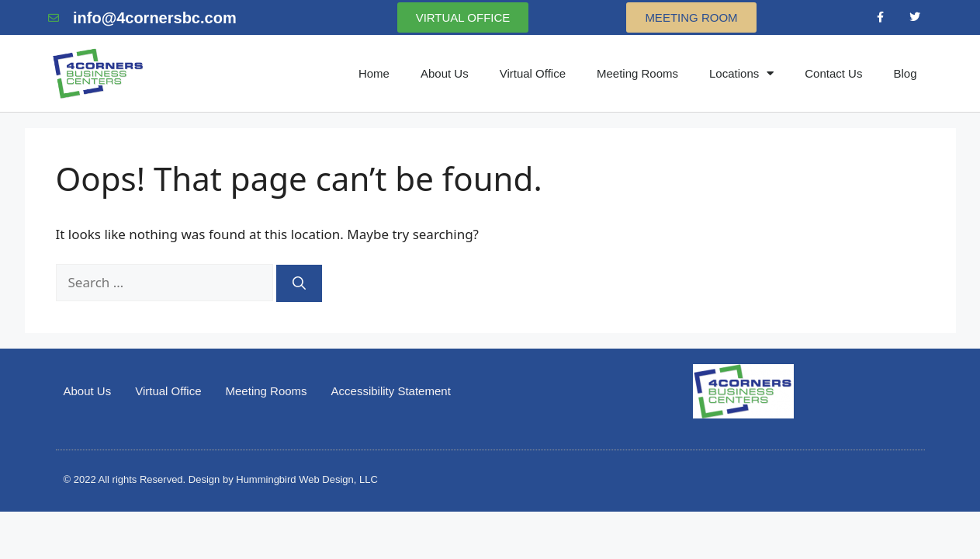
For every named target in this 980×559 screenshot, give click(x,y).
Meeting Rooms (637, 73)
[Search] (299, 283)
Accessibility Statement (391, 391)
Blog (905, 73)
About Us (445, 73)
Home (374, 73)
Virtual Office (533, 73)
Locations (741, 73)
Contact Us (833, 73)
